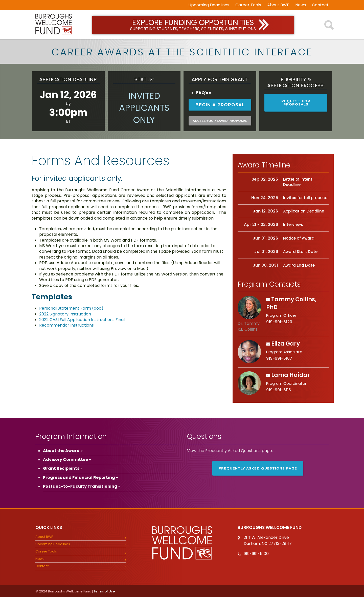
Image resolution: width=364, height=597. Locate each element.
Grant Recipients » (63, 468)
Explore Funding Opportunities (193, 24)
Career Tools (248, 5)
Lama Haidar (291, 375)
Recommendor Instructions (66, 325)
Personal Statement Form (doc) (71, 308)
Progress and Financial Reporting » (81, 477)
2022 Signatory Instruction (65, 314)
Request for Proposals (296, 103)
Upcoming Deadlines (209, 5)
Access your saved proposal (220, 121)
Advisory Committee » (67, 460)
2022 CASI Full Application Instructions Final (82, 320)
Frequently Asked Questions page (258, 468)
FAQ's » (204, 93)
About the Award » (63, 451)
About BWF (278, 5)
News (301, 5)
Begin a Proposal (220, 105)
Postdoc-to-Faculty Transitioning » (82, 486)
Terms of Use (104, 591)
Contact (320, 5)
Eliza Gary (286, 344)
